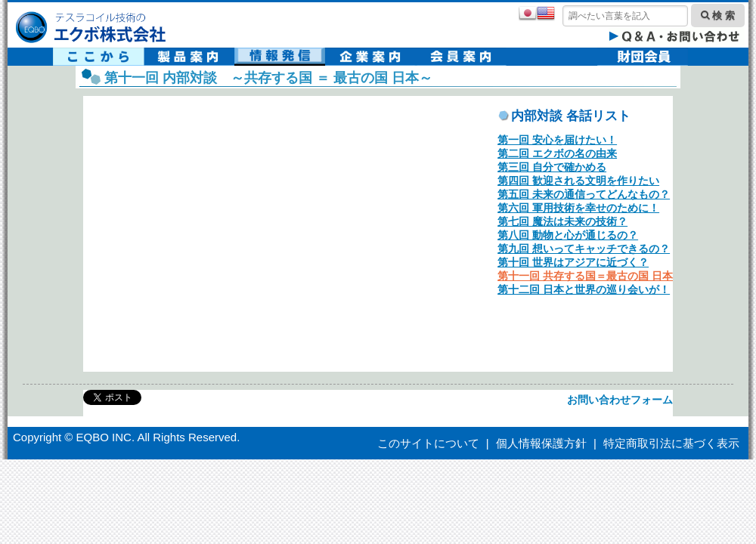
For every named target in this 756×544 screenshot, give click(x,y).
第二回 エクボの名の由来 (557, 153)
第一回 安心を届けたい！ (557, 140)
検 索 (718, 15)
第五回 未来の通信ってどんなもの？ (584, 194)
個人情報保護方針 (541, 443)
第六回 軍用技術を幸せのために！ (578, 208)
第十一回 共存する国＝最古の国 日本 (585, 276)
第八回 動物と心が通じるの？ (568, 235)
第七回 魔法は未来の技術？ (562, 221)
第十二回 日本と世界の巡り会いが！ (584, 289)
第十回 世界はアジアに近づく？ (573, 262)
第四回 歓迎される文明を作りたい (578, 181)
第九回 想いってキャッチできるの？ (584, 249)
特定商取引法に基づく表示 (671, 443)
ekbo (265, 231)
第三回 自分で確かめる (552, 167)
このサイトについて (428, 443)
